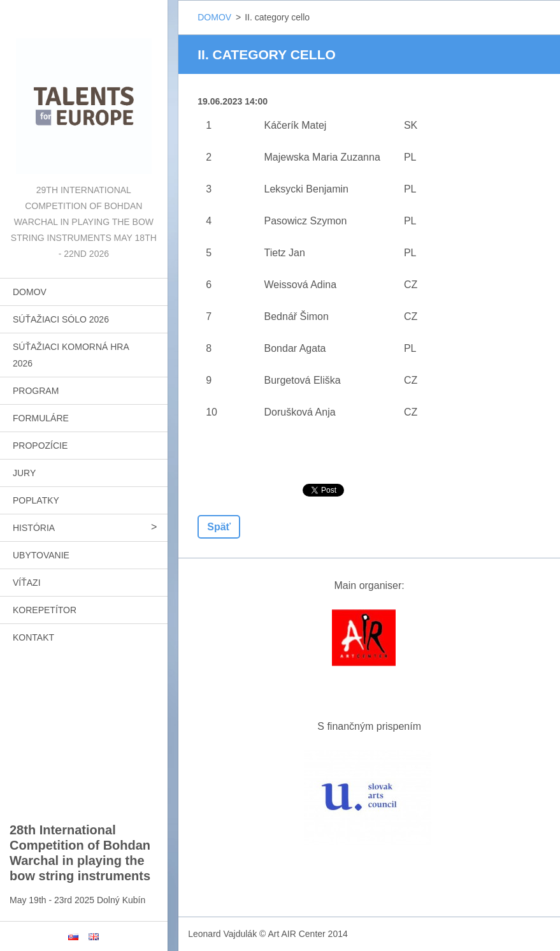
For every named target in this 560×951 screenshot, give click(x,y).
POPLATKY (36, 500)
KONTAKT (33, 637)
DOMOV (30, 292)
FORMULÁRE (41, 418)
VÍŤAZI (27, 583)
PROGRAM (36, 391)
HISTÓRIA (34, 528)
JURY (24, 473)
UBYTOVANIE (41, 555)
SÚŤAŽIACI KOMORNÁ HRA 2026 (71, 355)
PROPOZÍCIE (40, 446)
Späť (219, 527)
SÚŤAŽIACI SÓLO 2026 (61, 319)
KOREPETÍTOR (45, 610)
